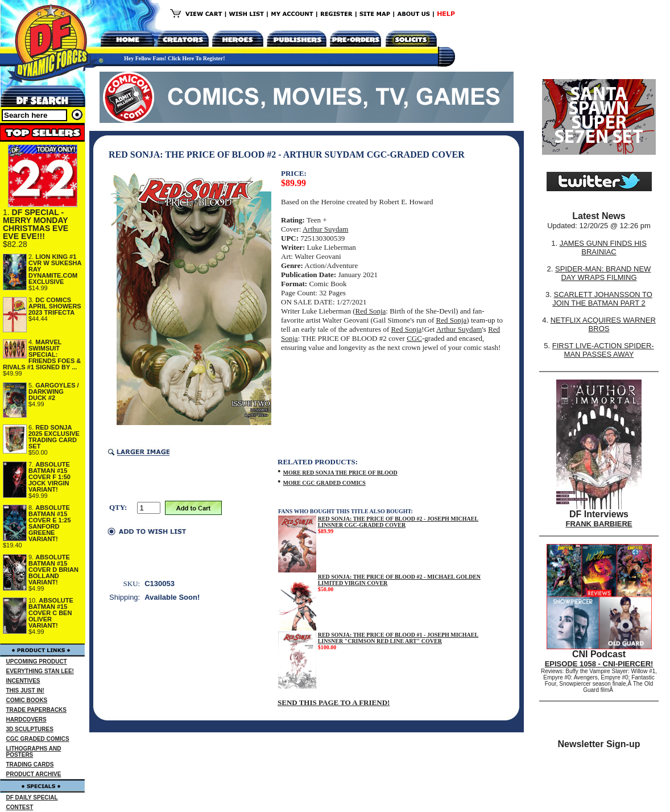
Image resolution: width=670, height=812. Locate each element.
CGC (414, 338)
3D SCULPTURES (30, 729)
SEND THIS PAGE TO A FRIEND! (334, 702)
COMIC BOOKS (27, 700)
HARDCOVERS (26, 720)
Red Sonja (371, 311)
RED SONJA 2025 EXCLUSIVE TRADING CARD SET (54, 437)
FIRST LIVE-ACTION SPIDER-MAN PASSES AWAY (603, 350)
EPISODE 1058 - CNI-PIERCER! (599, 664)
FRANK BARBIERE (599, 524)
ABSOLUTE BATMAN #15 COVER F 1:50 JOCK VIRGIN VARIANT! (49, 477)
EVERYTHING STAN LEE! (40, 671)
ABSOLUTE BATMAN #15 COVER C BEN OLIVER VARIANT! (51, 613)
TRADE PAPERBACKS (37, 710)
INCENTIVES (23, 681)
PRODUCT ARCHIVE (34, 774)
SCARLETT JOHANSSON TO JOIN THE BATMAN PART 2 (602, 299)
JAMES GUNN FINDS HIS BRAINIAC (603, 248)
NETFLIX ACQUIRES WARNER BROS (603, 324)
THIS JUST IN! (25, 691)
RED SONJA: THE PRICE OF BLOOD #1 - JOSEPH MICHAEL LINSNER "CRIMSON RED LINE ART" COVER (398, 638)
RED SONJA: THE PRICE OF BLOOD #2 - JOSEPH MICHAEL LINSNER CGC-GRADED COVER (398, 522)
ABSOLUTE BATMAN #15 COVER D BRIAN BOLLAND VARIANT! (53, 570)
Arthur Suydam (326, 229)
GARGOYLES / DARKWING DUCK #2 (54, 391)
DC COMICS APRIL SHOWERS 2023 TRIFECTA (55, 306)
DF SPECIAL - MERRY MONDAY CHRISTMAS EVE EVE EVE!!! (36, 224)
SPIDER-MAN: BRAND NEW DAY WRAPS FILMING (603, 273)
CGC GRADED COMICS (38, 739)
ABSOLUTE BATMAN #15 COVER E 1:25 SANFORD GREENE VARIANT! (50, 523)
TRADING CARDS (30, 764)
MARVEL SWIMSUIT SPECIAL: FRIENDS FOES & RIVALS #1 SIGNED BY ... (42, 355)
